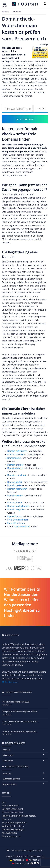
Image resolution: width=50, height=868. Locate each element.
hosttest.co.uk (21, 863)
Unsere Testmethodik (13, 812)
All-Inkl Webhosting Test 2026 (16, 702)
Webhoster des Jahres (13, 826)
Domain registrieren (17, 451)
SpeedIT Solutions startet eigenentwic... (20, 731)
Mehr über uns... (10, 682)
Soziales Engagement (12, 809)
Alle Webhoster (10, 833)
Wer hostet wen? (10, 805)
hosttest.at (33, 860)
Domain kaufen (15, 482)
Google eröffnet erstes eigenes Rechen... (21, 712)
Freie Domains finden (18, 520)
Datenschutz (38, 856)
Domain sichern (15, 496)
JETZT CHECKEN (25, 119)
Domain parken (15, 485)
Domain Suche (15, 503)
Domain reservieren (17, 489)
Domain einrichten (17, 475)
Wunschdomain (23, 527)
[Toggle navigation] (5, 5)
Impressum (21, 856)
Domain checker (16, 465)
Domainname (14, 458)
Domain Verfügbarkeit (19, 506)
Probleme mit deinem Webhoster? (19, 816)
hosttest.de (17, 860)
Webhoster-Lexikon (12, 836)
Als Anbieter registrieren (14, 823)
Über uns (7, 819)
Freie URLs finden (16, 523)
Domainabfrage (15, 468)
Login (9, 856)
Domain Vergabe (16, 509)
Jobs (4, 802)
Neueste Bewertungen (13, 830)
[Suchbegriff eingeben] (45, 4)
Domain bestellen (16, 454)
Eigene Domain (15, 516)
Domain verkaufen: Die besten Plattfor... (21, 722)
